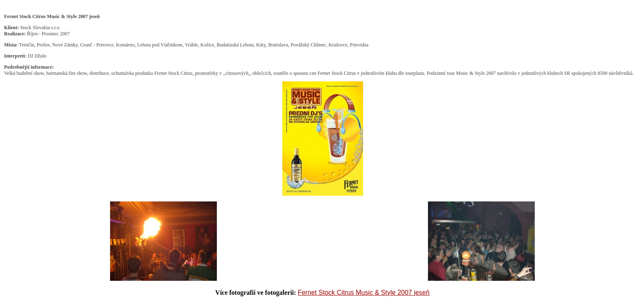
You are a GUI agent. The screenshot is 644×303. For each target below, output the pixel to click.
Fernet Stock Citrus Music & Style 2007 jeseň (364, 293)
